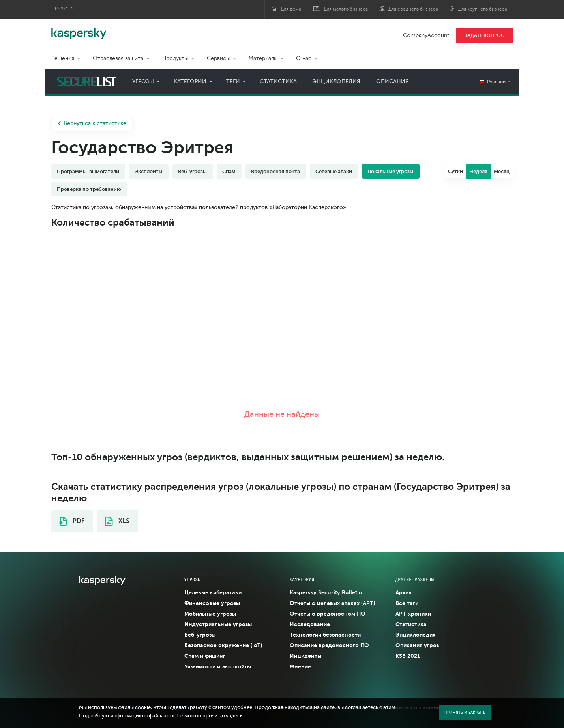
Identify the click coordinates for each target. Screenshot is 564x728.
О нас (304, 58)
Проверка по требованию (89, 189)
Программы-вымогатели (88, 171)
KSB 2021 (408, 656)
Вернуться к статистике (92, 123)
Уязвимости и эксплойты (218, 666)
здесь (236, 716)
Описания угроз (417, 645)
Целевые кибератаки (213, 592)
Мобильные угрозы (210, 614)
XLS (117, 521)
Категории (190, 81)
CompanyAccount (426, 35)
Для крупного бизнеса (483, 9)
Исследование (310, 624)
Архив (404, 592)
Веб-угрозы (192, 171)
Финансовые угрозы (212, 603)
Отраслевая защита (118, 58)
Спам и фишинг (205, 656)
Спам (229, 171)
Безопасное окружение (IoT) (223, 645)
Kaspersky (79, 30)
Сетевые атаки (334, 171)
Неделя (478, 171)
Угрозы (143, 81)
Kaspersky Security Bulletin (326, 592)
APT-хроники (413, 614)
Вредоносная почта (275, 171)
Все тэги (407, 603)
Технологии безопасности (325, 635)
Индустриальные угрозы (218, 624)
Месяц (502, 171)
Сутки (455, 171)
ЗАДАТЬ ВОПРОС (484, 35)
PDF (72, 521)
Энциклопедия (336, 81)
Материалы (263, 58)
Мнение (300, 666)
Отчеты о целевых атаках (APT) (332, 603)
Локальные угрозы (391, 171)
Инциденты (305, 656)
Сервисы (218, 58)
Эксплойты (149, 171)
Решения (63, 58)
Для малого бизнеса (346, 9)
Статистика (278, 81)
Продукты (175, 58)
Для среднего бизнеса (413, 9)
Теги (233, 81)
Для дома (291, 9)
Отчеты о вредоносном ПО (328, 614)
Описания (393, 81)
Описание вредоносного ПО (329, 645)
